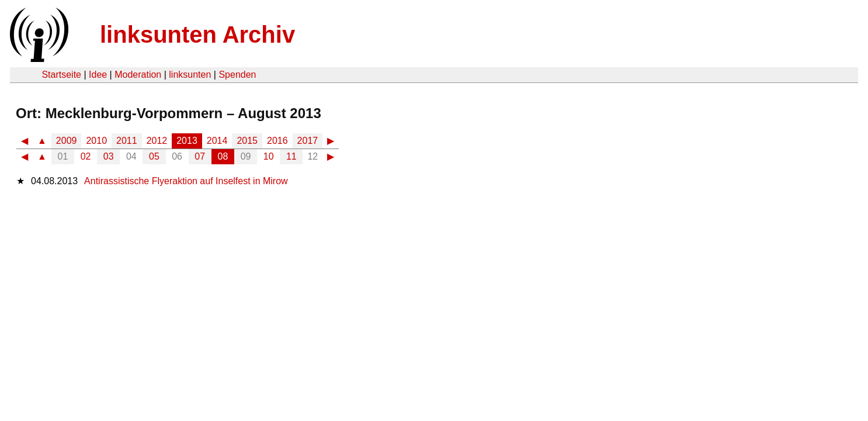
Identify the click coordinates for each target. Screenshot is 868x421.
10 (269, 156)
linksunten (190, 75)
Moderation (138, 75)
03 (109, 156)
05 (154, 156)
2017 (308, 141)
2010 (96, 141)
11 (291, 156)
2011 (127, 141)
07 (200, 156)
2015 (247, 141)
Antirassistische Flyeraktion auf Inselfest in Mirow (186, 181)
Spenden (237, 75)
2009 (67, 141)
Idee (98, 75)
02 (86, 156)
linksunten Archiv (197, 34)
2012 (157, 141)
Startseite (61, 75)
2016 (277, 141)
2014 (217, 141)
